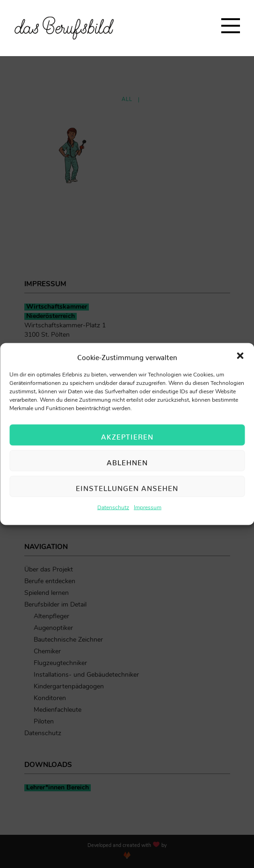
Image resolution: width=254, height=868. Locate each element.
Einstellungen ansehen (127, 486)
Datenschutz (113, 508)
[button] (240, 356)
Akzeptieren (127, 435)
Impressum (148, 508)
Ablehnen (127, 460)
